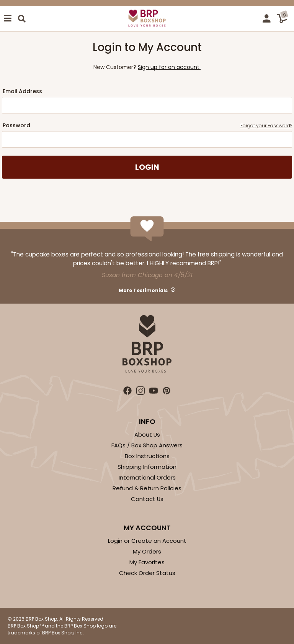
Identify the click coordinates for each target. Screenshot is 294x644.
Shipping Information (147, 467)
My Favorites (147, 562)
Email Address (22, 91)
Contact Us (147, 499)
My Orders (147, 551)
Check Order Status (147, 573)
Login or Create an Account (147, 541)
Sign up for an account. (169, 67)
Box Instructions (147, 456)
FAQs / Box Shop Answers (147, 445)
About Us (147, 435)
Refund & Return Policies (147, 488)
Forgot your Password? (266, 126)
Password (147, 126)
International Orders (147, 477)
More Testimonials (143, 290)
